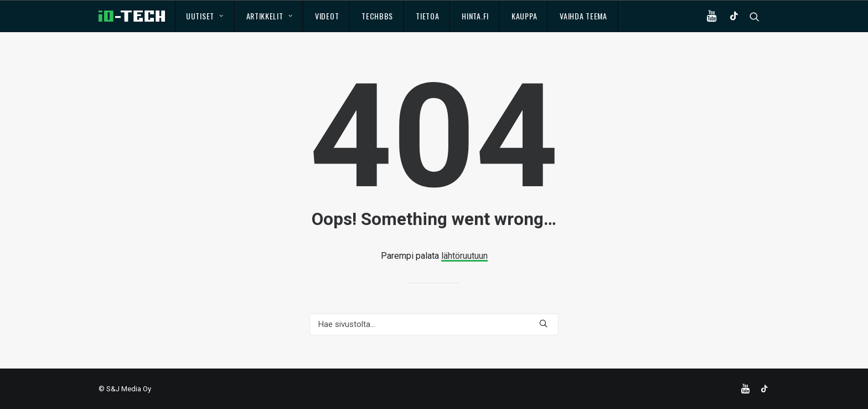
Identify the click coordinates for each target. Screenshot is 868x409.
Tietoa (427, 16)
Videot (327, 16)
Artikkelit (270, 16)
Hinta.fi (475, 16)
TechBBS (377, 16)
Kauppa (524, 16)
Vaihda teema (583, 16)
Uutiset (205, 16)
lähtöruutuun (464, 256)
